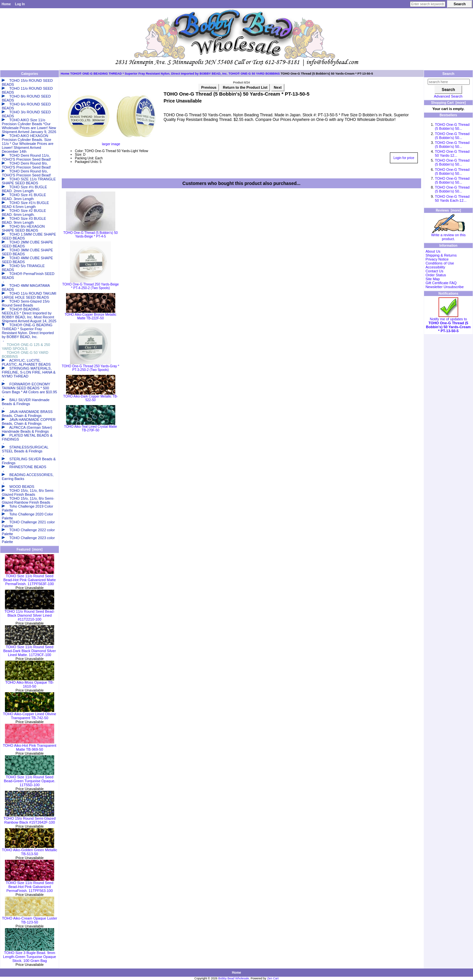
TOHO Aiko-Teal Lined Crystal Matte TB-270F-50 (90, 428)
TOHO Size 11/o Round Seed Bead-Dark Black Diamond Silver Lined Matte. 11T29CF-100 (30, 649)
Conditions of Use (440, 263)
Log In (20, 4)
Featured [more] (30, 549)
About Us (433, 251)
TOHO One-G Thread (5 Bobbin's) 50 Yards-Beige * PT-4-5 (91, 235)
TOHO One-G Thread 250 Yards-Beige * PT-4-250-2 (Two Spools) (90, 286)
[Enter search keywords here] (428, 4)
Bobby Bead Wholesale (234, 978)
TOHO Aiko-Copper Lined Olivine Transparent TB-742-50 (30, 714)
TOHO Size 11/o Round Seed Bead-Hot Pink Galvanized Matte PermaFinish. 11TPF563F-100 (30, 578)
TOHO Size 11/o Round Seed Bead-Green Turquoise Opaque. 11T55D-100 (30, 779)
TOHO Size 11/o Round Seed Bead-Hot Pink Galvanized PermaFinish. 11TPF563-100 (30, 885)
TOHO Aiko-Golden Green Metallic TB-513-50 (30, 850)
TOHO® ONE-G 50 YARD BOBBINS (254, 73)
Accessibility (435, 267)
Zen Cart (273, 978)
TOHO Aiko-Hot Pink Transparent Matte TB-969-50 (30, 746)
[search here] (449, 82)
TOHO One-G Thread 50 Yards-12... (452, 153)
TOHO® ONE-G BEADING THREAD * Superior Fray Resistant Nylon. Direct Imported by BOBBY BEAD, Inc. (149, 73)
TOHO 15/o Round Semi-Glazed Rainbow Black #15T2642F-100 (30, 819)
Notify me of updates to (448, 323)
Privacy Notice (437, 259)
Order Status (436, 275)
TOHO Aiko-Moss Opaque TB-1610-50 (30, 683)
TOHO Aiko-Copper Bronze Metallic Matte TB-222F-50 (91, 316)
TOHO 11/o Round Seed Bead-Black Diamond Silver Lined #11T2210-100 (30, 614)
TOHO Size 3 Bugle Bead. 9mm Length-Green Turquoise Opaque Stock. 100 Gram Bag (29, 955)
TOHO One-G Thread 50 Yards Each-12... (452, 198)
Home (6, 4)
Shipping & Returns (441, 255)
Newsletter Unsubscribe (444, 287)
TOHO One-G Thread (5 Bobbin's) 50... (452, 126)
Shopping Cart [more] (448, 103)
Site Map (432, 279)
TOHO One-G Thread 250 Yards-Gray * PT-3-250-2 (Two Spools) (90, 368)
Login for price (404, 158)
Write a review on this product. (449, 235)
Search (449, 74)
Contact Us (434, 271)
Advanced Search (448, 96)
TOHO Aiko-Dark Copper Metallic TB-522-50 (91, 398)
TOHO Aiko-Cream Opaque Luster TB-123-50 (30, 919)
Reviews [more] (449, 210)
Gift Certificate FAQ (441, 283)
